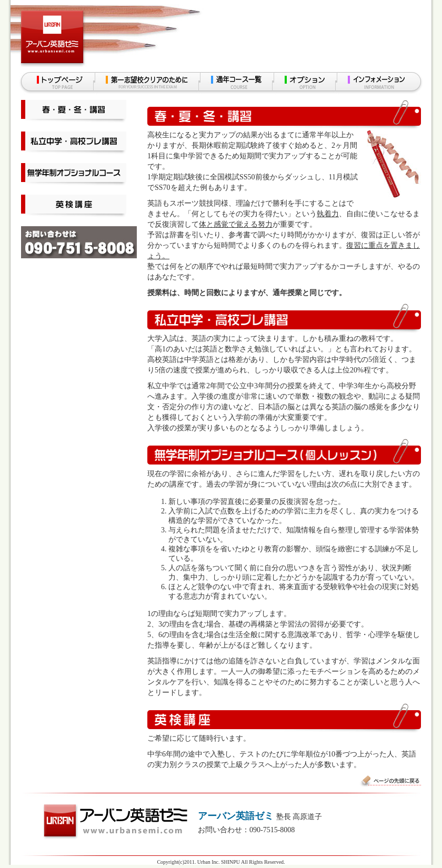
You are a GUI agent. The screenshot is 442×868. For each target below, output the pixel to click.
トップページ (57, 83)
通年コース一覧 (236, 83)
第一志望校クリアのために (147, 83)
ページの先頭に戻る (390, 781)
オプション (305, 83)
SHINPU (230, 862)
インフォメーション (380, 83)
